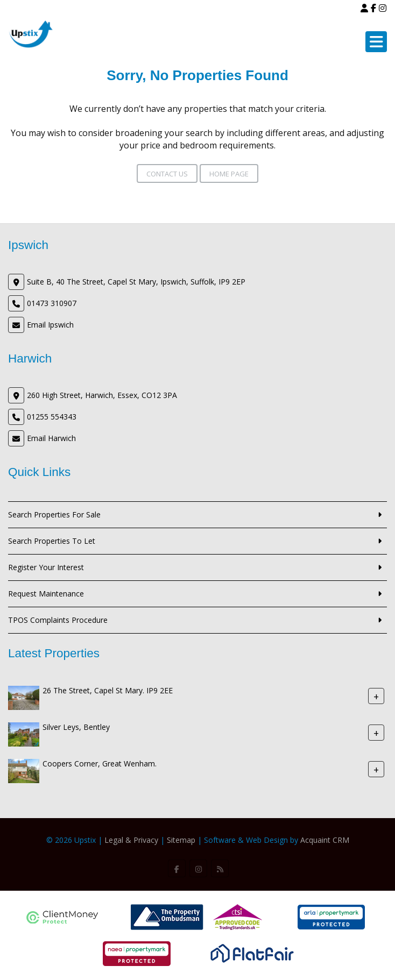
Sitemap (181, 840)
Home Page (229, 174)
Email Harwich (51, 438)
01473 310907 (52, 303)
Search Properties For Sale (54, 514)
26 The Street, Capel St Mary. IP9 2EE (108, 690)
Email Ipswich (50, 325)
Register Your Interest (46, 567)
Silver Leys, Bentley (76, 727)
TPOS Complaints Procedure (58, 620)
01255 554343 (52, 417)
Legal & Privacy (131, 840)
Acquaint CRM (325, 840)
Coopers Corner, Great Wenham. (100, 764)
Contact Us (167, 174)
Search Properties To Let (52, 541)
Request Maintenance (46, 594)
